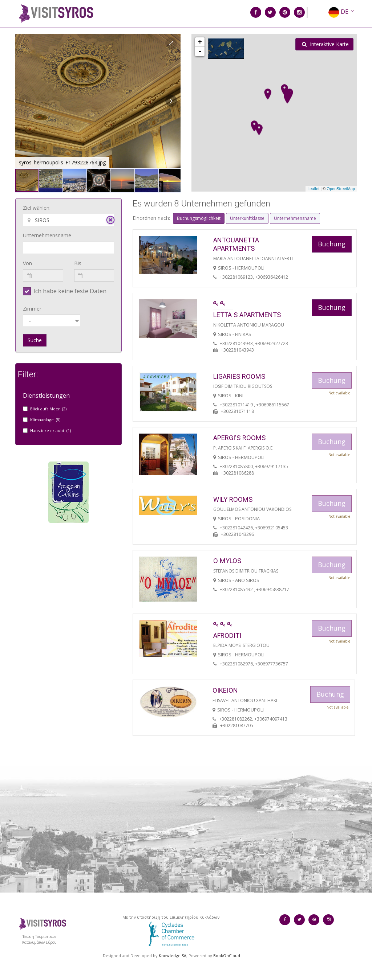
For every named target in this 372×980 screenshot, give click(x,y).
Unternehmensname (47, 235)
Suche (35, 340)
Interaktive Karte (325, 44)
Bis (78, 263)
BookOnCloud (227, 956)
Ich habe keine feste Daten (70, 291)
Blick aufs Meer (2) (48, 409)
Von (27, 263)
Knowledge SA (173, 956)
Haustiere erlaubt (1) (50, 430)
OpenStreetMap (341, 189)
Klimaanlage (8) (45, 420)
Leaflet (313, 189)
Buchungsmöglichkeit (199, 218)
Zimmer (32, 309)
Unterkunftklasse (247, 218)
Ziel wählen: (37, 208)
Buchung (332, 244)
